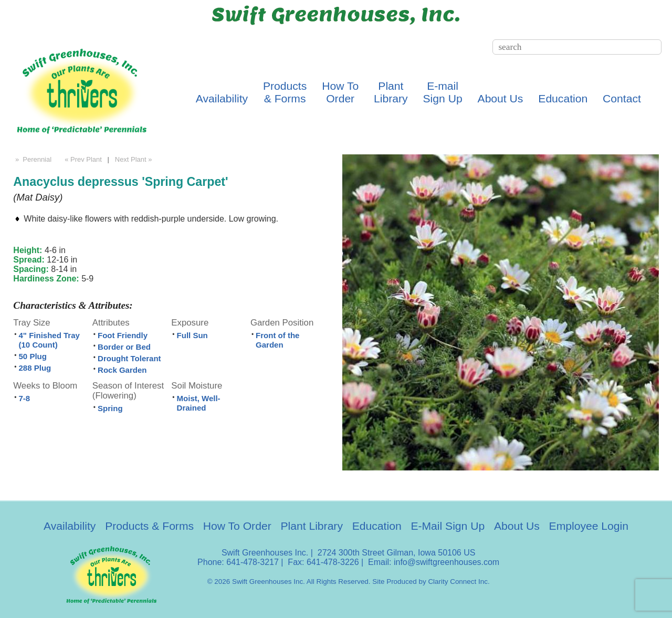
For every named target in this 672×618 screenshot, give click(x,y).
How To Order (237, 526)
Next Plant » (134, 159)
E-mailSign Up (443, 92)
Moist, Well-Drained (199, 403)
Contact (622, 98)
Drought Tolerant (129, 358)
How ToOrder (340, 92)
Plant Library (312, 526)
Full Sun (192, 335)
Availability (222, 98)
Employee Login (589, 526)
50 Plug (33, 356)
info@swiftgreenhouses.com (447, 562)
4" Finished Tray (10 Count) (49, 340)
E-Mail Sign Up (448, 526)
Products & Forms (149, 526)
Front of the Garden (277, 340)
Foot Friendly (123, 335)
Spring (110, 408)
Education (563, 98)
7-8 (25, 398)
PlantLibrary (391, 92)
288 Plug (35, 368)
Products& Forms (285, 92)
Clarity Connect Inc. (459, 582)
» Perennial (32, 159)
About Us (501, 98)
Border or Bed (124, 347)
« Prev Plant (82, 159)
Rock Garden (122, 370)
